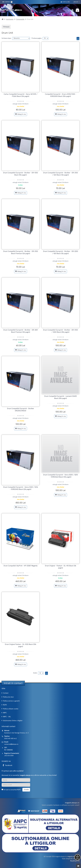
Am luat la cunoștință (12, 790)
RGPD (5, 705)
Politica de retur (8, 697)
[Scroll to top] (78, 866)
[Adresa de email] (16, 785)
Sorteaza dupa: (6, 38)
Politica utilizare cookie (11, 709)
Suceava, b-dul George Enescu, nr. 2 (16, 733)
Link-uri (76, 2)
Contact (6, 693)
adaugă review (17, 104)
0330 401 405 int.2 (10, 739)
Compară (7, 2)
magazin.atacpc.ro (61, 857)
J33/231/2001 (9, 756)
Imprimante (10, 19)
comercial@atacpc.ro (11, 744)
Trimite (26, 790)
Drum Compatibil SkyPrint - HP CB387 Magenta (21, 566)
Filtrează (6, 27)
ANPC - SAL (7, 717)
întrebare (25, 104)
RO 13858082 (8, 750)
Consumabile (20, 19)
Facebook (7, 765)
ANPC (5, 713)
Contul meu (65, 2)
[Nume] (16, 780)
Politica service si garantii (11, 701)
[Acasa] (3, 19)
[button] (77, 857)
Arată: (35, 673)
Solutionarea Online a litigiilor (13, 721)
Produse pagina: (37, 38)
